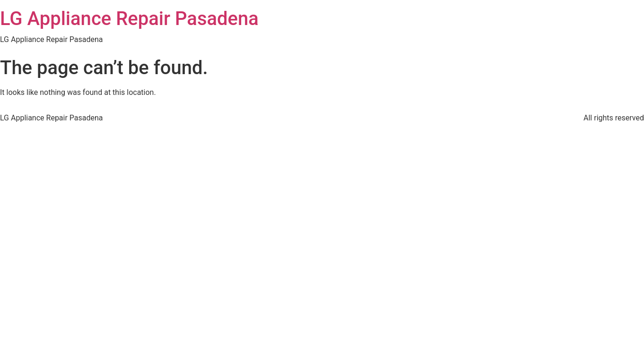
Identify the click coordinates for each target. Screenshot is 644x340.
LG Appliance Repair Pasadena (129, 19)
